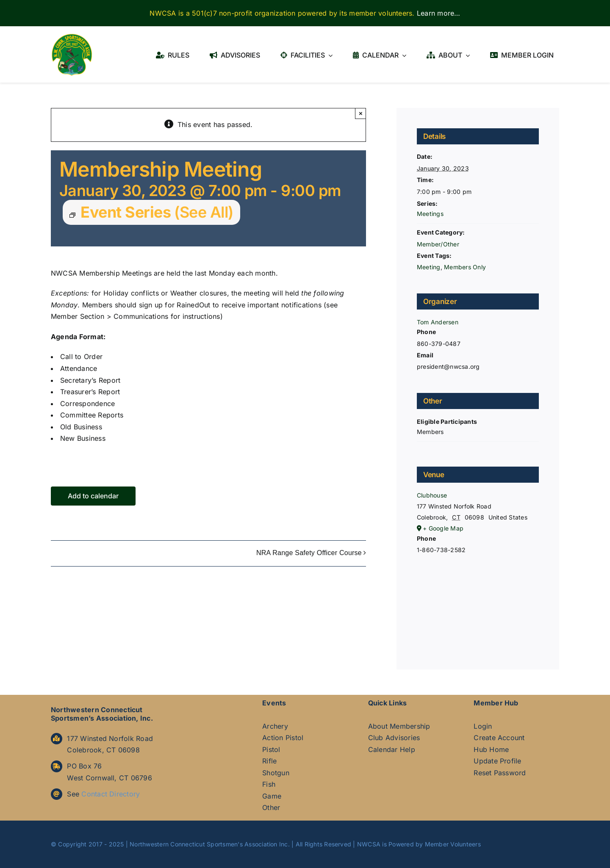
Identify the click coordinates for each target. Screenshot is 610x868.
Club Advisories (394, 738)
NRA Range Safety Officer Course (309, 553)
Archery (275, 726)
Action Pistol (283, 738)
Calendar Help (392, 749)
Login (483, 726)
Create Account (499, 738)
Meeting (429, 267)
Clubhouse (432, 495)
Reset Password (500, 773)
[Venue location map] (478, 601)
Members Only (465, 267)
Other (271, 807)
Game (272, 796)
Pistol (271, 749)
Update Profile (497, 761)
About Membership (399, 726)
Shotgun (276, 773)
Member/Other (438, 244)
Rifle (269, 761)
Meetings (430, 214)
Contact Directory (111, 794)
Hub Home (491, 749)
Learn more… (439, 13)
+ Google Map (443, 528)
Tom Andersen (438, 322)
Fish (269, 784)
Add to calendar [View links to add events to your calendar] (93, 496)
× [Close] (361, 113)
